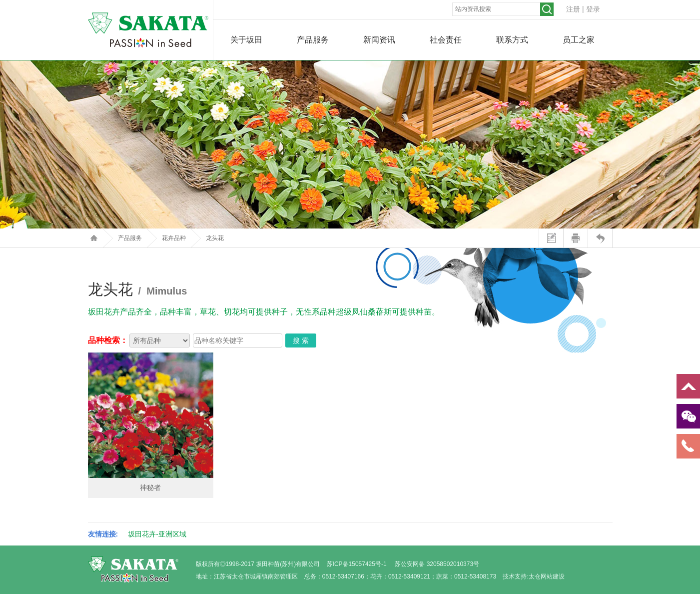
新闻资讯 (379, 40)
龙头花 (215, 238)
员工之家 (579, 40)
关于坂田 (246, 40)
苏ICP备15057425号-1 (357, 564)
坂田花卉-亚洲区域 (157, 534)
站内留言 (551, 238)
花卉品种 (174, 238)
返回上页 (600, 238)
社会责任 (446, 40)
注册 (573, 9)
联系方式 (512, 40)
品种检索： (108, 340)
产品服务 (313, 40)
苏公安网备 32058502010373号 (437, 564)
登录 (593, 9)
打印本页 (575, 238)
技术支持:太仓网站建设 (533, 576)
